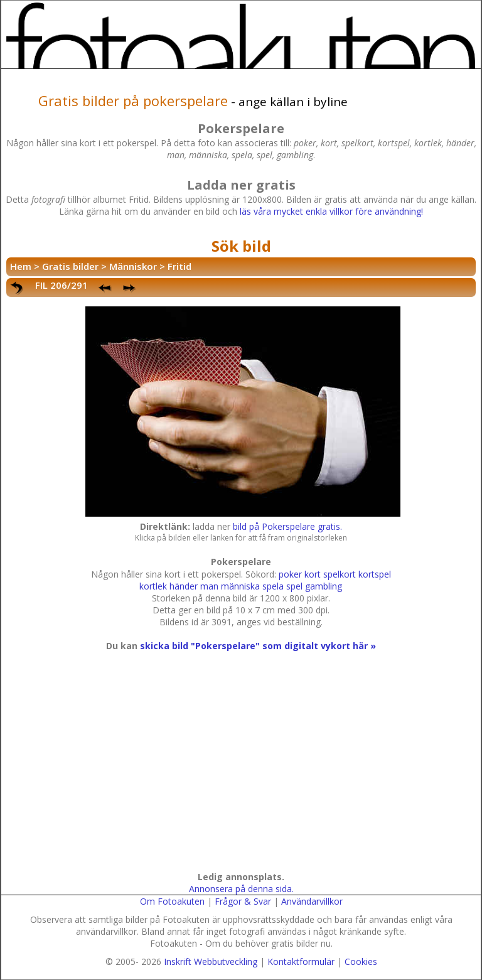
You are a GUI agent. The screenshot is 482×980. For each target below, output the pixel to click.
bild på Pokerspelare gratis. (287, 526)
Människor (133, 266)
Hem (21, 266)
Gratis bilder (70, 266)
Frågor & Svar (243, 901)
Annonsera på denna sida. (241, 889)
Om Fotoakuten (172, 901)
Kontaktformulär (301, 961)
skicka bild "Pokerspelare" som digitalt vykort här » (258, 646)
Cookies (361, 961)
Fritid (179, 266)
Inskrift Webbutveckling (211, 961)
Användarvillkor (312, 901)
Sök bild (241, 246)
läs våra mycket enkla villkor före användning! (331, 211)
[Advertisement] (239, 773)
